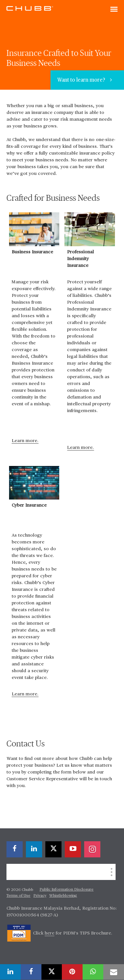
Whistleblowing (63, 896)
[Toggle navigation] (114, 10)
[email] (114, 972)
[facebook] (15, 849)
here (50, 933)
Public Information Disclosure (67, 890)
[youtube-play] (73, 849)
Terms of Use (18, 896)
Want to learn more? (82, 80)
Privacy (40, 896)
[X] (53, 849)
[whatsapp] (93, 972)
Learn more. (25, 441)
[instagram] (92, 849)
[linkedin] (34, 849)
